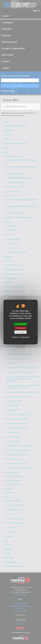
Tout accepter (20, 324)
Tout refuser (21, 328)
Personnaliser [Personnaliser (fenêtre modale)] (21, 332)
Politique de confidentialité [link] (20, 337)
